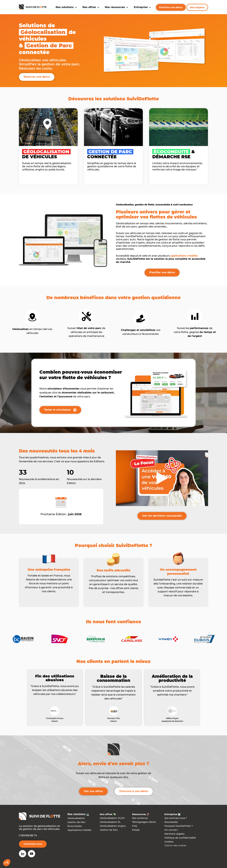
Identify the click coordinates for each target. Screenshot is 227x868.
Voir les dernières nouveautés (162, 516)
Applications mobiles (79, 830)
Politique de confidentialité (180, 838)
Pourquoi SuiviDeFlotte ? (179, 826)
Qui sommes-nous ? (176, 818)
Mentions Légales (174, 834)
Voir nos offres (93, 791)
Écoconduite (75, 826)
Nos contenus (140, 818)
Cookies (169, 842)
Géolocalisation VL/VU (112, 818)
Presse (136, 830)
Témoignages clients (144, 822)
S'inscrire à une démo (134, 791)
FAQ (135, 826)
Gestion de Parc (77, 822)
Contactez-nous (33, 844)
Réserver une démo (37, 77)
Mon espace (197, 7)
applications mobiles (184, 256)
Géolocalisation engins (113, 826)
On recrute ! (171, 830)
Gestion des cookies (175, 845)
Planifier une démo (171, 7)
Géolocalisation (76, 818)
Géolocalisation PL (110, 822)
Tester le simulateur (60, 410)
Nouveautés (171, 822)
